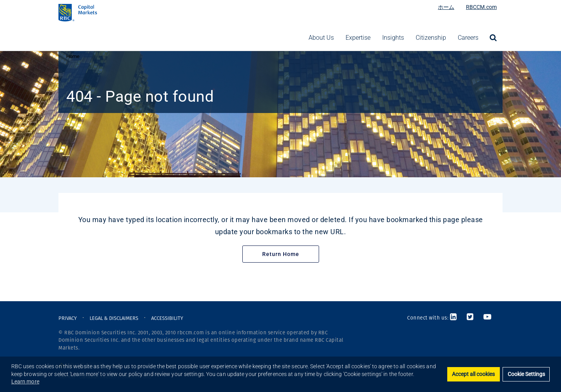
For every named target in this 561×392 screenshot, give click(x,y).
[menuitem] (493, 38)
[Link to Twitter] (470, 318)
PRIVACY (68, 318)
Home (73, 56)
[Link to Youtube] (488, 318)
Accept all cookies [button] (473, 374)
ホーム (446, 7)
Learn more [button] (25, 381)
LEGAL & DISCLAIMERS (114, 318)
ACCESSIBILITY (167, 318)
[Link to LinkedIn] (456, 318)
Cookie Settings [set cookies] (526, 374)
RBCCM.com (481, 7)
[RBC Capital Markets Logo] (123, 13)
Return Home (281, 254)
